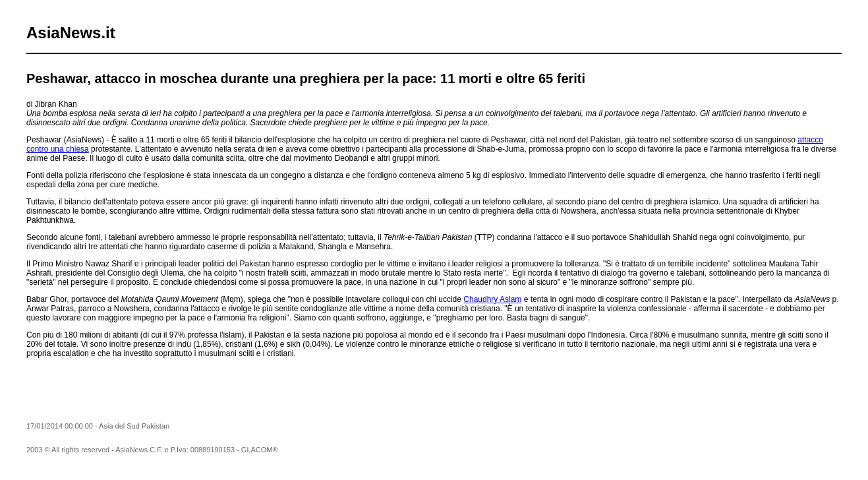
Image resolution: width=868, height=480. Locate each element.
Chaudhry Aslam (492, 299)
